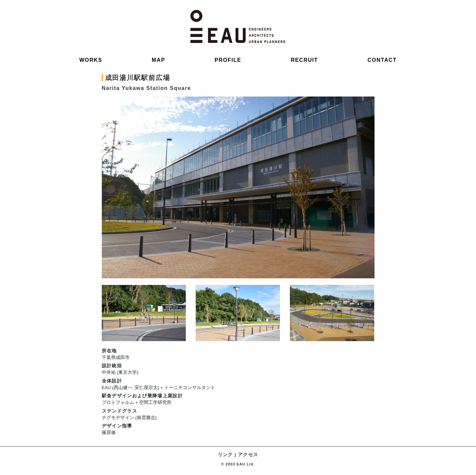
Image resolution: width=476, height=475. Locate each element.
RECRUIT (304, 60)
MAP (158, 60)
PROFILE (228, 60)
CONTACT (382, 60)
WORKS (91, 60)
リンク (225, 455)
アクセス (248, 455)
